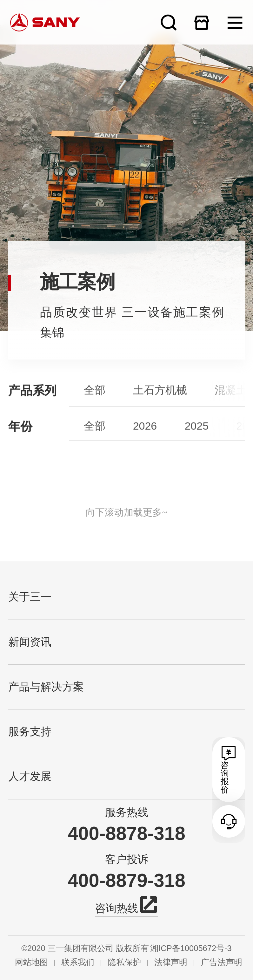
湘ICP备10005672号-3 (191, 949)
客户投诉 (127, 859)
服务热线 (127, 812)
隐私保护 (124, 963)
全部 (95, 407)
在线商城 (202, 22)
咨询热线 (126, 907)
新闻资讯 (30, 642)
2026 (145, 442)
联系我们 (78, 963)
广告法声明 (222, 963)
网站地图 (31, 963)
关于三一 (30, 597)
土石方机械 (160, 407)
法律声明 (171, 963)
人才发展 (30, 776)
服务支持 (30, 732)
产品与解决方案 (46, 687)
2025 (196, 442)
